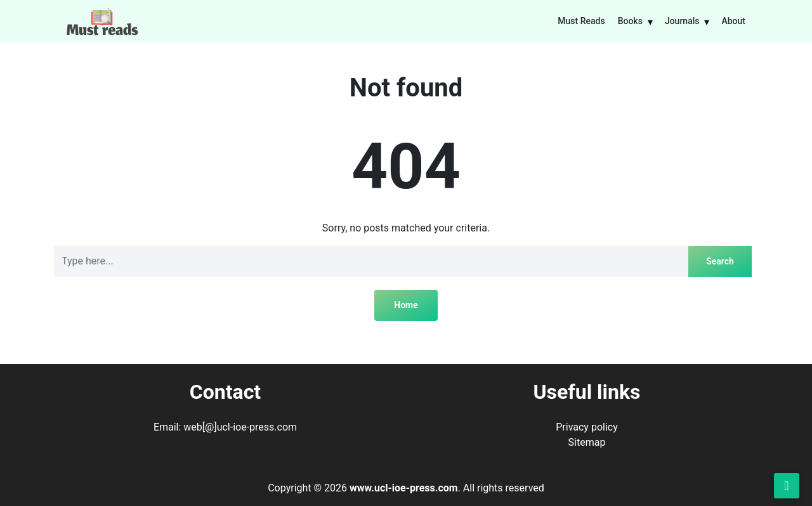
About (733, 21)
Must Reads (581, 21)
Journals (682, 21)
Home (406, 305)
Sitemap (587, 442)
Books (630, 21)
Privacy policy (587, 427)
